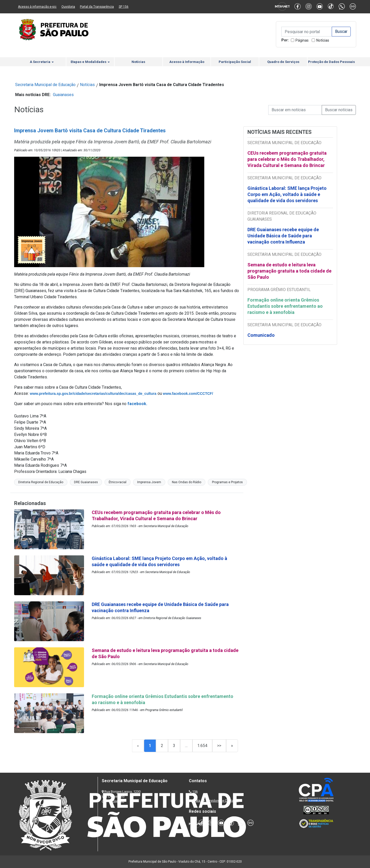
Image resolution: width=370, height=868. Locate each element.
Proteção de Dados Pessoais (331, 62)
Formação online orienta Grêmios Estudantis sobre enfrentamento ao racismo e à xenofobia (285, 306)
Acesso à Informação (187, 62)
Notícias (323, 40)
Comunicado (261, 335)
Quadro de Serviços (283, 62)
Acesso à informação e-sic (37, 7)
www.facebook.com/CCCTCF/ (188, 394)
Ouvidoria (68, 7)
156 (195, 792)
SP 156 (124, 7)
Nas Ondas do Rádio (187, 482)
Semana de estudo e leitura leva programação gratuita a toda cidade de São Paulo (289, 271)
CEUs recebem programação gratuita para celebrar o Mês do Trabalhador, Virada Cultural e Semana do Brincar (287, 159)
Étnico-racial (118, 482)
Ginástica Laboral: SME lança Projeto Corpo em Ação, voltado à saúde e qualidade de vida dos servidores (287, 194)
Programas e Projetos (227, 482)
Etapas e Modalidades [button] (90, 62)
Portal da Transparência (97, 7)
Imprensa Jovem (149, 482)
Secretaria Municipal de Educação (45, 85)
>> (219, 746)
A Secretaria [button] (42, 62)
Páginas (302, 40)
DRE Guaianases (86, 482)
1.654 (202, 746)
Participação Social (235, 62)
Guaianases (63, 95)
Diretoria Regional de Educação (41, 482)
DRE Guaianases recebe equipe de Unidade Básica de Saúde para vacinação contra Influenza (283, 236)
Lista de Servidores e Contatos (216, 801)
